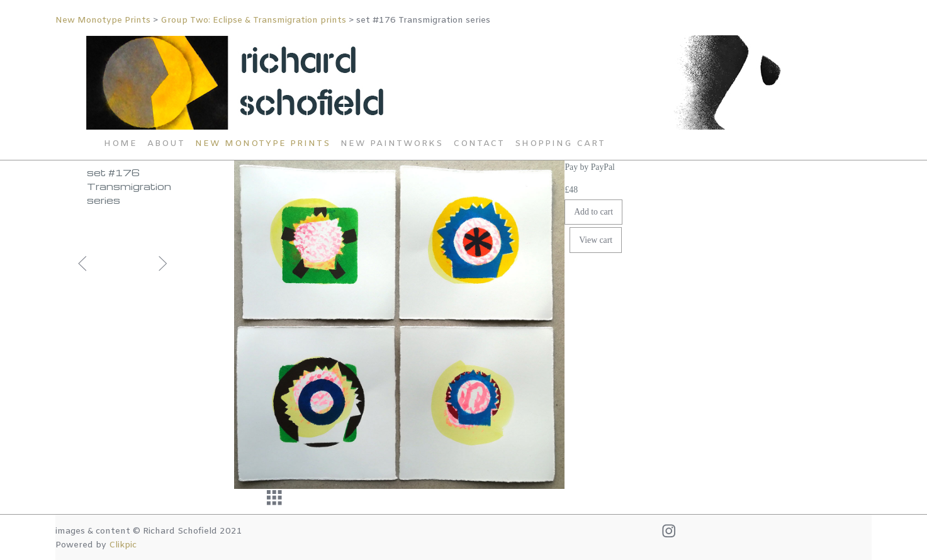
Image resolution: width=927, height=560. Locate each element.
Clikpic (123, 545)
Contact (479, 144)
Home (121, 144)
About (166, 144)
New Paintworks (392, 144)
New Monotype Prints (104, 20)
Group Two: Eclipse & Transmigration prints (253, 20)
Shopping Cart (560, 144)
